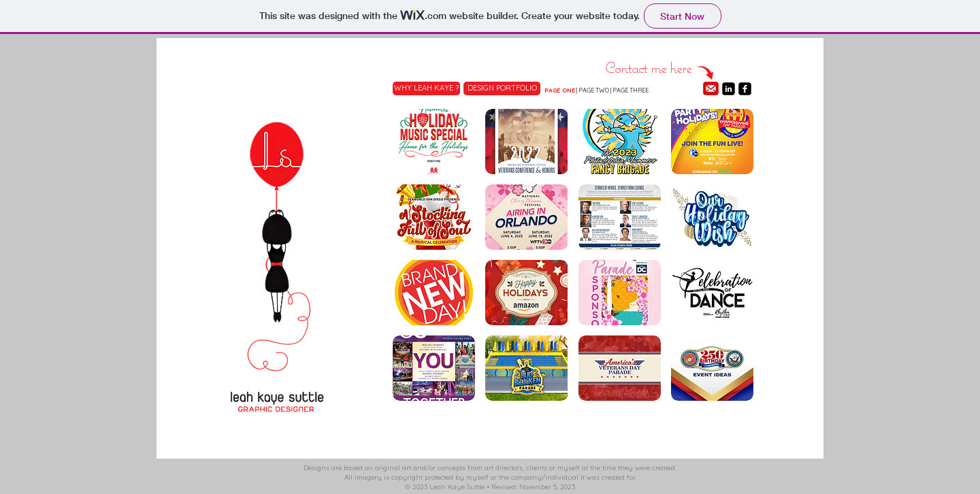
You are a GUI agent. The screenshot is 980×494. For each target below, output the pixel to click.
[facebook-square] (745, 89)
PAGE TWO (594, 90)
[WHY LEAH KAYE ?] (426, 88)
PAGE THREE (631, 90)
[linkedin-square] (729, 89)
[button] (434, 142)
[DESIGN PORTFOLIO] (502, 88)
